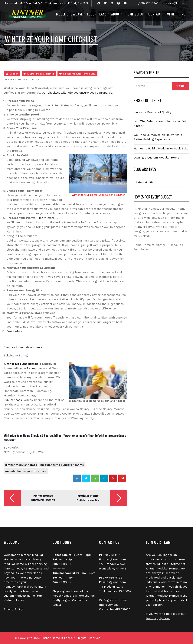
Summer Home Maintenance (23, 347)
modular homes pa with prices (26, 471)
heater (59, 309)
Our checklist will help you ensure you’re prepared (77, 93)
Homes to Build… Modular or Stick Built (161, 148)
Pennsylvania (36, 368)
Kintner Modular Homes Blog (79, 74)
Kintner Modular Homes (41, 74)
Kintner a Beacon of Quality (152, 112)
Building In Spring (16, 355)
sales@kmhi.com (178, 3)
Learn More (15, 331)
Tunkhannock (13, 400)
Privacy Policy (13, 609)
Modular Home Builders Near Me (62, 465)
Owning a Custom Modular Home (156, 158)
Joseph (14, 74)
